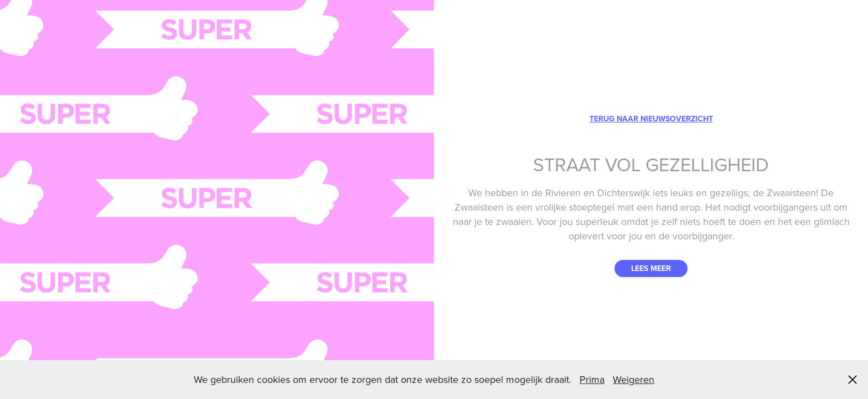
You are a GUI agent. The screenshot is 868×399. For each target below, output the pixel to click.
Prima (592, 379)
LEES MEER (651, 268)
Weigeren (634, 379)
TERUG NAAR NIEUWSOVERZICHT (651, 119)
